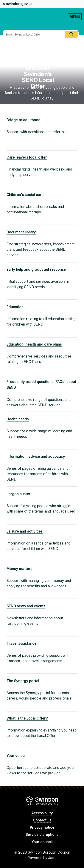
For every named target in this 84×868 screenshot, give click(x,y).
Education (15, 307)
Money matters (19, 569)
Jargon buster (18, 494)
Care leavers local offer (27, 157)
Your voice (16, 756)
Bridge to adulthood (24, 120)
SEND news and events (26, 606)
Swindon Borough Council (42, 801)
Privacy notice (42, 828)
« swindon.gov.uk (18, 4)
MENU (75, 17)
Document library (21, 232)
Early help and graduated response (36, 270)
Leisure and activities (25, 531)
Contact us (42, 820)
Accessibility (42, 813)
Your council (42, 842)
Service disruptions (42, 835)
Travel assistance (21, 644)
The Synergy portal (23, 681)
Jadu (52, 858)
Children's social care (25, 195)
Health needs (18, 419)
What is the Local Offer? (27, 718)
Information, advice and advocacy (36, 457)
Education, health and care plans (34, 344)
